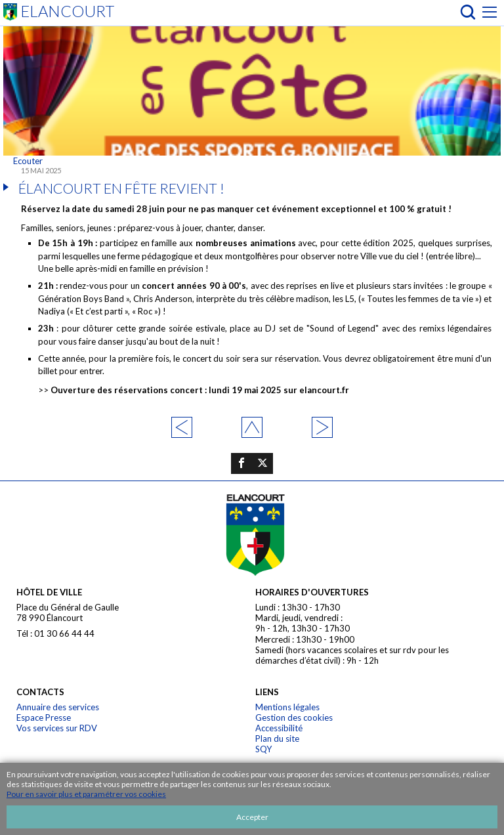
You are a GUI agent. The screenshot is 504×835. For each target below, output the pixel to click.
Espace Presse (44, 717)
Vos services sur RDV (57, 728)
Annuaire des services (58, 707)
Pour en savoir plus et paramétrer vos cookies (86, 794)
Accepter (252, 817)
